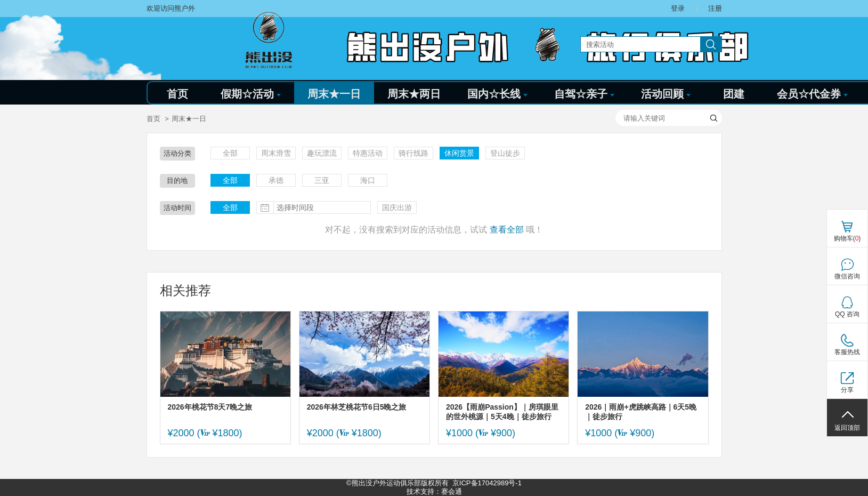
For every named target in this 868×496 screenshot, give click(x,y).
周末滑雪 (276, 153)
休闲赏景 (459, 153)
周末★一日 (334, 94)
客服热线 (847, 352)
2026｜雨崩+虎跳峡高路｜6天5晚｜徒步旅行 (641, 412)
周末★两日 (414, 94)
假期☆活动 (251, 94)
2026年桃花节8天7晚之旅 (210, 407)
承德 (276, 180)
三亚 (322, 180)
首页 (177, 94)
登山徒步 (505, 153)
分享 (847, 390)
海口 (368, 180)
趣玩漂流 (322, 153)
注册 (715, 8)
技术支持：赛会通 (434, 491)
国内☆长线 (497, 94)
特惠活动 (368, 153)
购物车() (847, 238)
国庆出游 (397, 207)
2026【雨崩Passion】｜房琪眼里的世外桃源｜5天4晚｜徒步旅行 (502, 412)
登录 (678, 8)
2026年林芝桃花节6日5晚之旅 (357, 407)
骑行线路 (413, 153)
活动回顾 (666, 94)
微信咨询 (847, 276)
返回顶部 (847, 428)
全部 (230, 153)
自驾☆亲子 (584, 94)
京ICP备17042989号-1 (487, 483)
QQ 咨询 (847, 314)
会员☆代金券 (812, 94)
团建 (734, 94)
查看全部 (507, 230)
